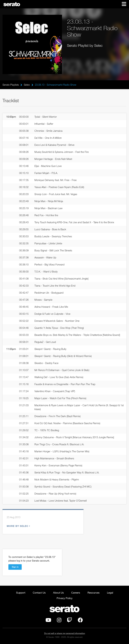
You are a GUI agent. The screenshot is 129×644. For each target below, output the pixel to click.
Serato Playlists (11, 85)
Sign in (15, 567)
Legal (110, 593)
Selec (27, 85)
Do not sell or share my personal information (65, 633)
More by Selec (18, 526)
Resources (94, 593)
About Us (58, 593)
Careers (76, 593)
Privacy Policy (65, 598)
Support (21, 593)
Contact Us (39, 593)
